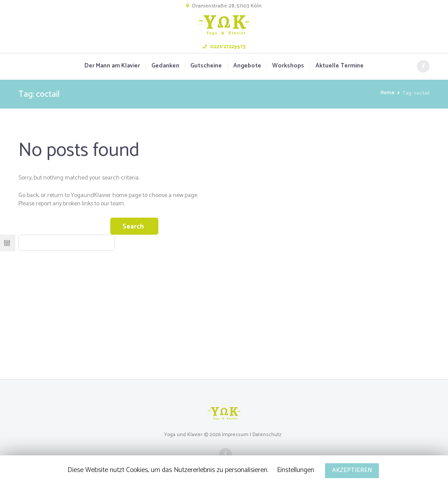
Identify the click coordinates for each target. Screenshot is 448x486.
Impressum (235, 435)
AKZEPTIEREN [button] (352, 470)
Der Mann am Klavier (112, 66)
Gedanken (165, 66)
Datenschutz (267, 435)
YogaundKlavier (91, 195)
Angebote (247, 66)
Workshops (288, 66)
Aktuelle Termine (339, 66)
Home (387, 93)
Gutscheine (206, 66)
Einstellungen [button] (296, 470)
